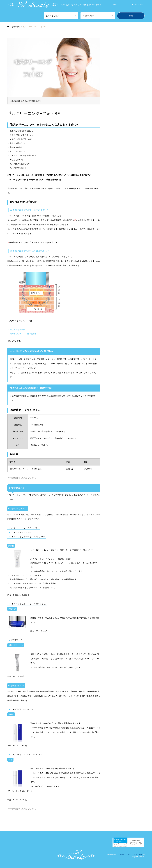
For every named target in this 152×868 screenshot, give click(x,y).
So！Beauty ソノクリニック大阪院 (129, 854)
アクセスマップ (138, 5)
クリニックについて (116, 5)
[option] (54, 71)
